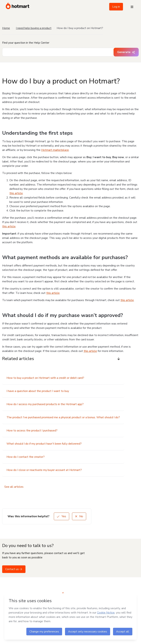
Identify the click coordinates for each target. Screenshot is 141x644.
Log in (116, 7)
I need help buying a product (34, 28)
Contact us (14, 569)
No (79, 516)
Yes (61, 516)
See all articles (14, 487)
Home (6, 28)
